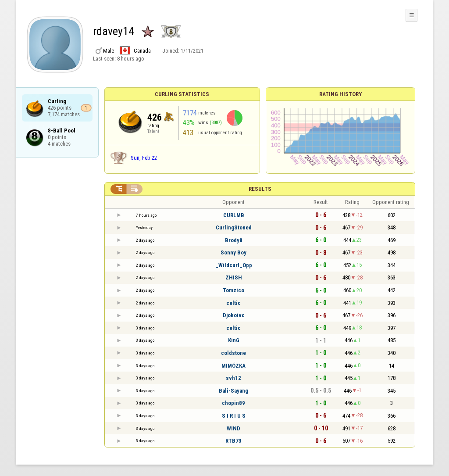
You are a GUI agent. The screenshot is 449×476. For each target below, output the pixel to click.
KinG (234, 340)
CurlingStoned (234, 227)
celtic (233, 303)
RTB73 (233, 441)
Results (260, 189)
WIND (233, 428)
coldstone (233, 353)
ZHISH (234, 277)
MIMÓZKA (233, 366)
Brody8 (234, 240)
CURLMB (234, 215)
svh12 (233, 378)
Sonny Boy (233, 252)
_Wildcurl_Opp (234, 265)
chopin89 (233, 403)
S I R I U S (234, 416)
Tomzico (233, 290)
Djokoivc (234, 315)
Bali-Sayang (233, 391)
